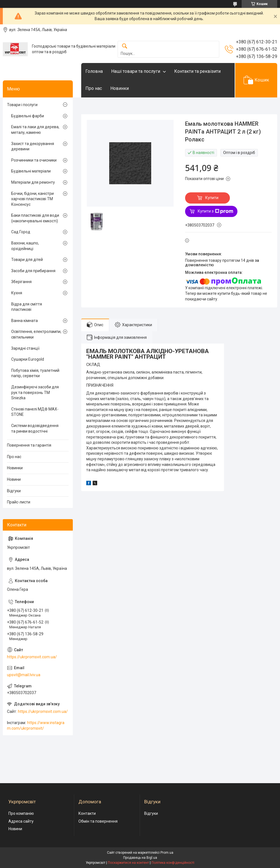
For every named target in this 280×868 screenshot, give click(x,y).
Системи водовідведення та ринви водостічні (35, 428)
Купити (212, 198)
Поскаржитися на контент (128, 863)
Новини (14, 479)
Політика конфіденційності (173, 863)
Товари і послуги (22, 105)
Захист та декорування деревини (33, 146)
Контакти (87, 813)
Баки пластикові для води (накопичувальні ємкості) (35, 218)
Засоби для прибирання (33, 271)
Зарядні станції (25, 348)
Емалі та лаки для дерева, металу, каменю (35, 130)
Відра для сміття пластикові (27, 307)
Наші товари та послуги (136, 71)
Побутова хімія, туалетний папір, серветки (35, 373)
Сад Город (21, 232)
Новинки (120, 88)
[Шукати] (125, 46)
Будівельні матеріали (31, 171)
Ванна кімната (25, 321)
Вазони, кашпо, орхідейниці (25, 246)
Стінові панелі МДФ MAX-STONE (35, 412)
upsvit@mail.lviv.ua (24, 675)
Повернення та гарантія (29, 445)
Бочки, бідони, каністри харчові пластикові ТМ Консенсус (32, 199)
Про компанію (21, 813)
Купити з (215, 211)
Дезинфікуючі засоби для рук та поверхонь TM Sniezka (35, 392)
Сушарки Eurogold (28, 359)
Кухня (17, 293)
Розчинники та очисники (34, 160)
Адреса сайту (21, 821)
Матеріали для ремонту (33, 182)
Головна (94, 71)
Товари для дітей (27, 260)
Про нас (94, 88)
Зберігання (21, 282)
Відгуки (14, 491)
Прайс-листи (19, 502)
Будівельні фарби (28, 116)
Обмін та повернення (98, 821)
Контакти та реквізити (197, 71)
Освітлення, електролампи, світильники (36, 334)
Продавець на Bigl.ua (140, 858)
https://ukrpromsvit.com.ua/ (32, 657)
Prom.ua (167, 853)
